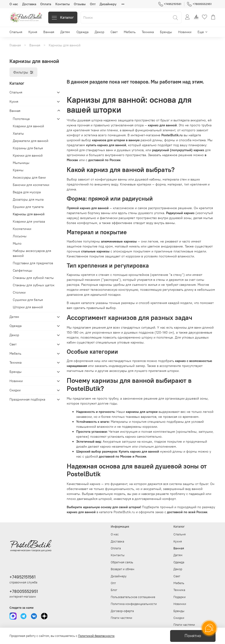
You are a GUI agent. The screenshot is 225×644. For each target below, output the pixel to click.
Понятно (193, 636)
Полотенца (21, 119)
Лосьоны (20, 236)
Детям (65, 32)
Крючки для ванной (28, 155)
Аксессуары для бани (29, 177)
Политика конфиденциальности (134, 604)
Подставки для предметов (33, 263)
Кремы (18, 170)
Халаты (18, 133)
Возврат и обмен (123, 569)
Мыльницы (21, 163)
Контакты (63, 4)
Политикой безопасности (96, 636)
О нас (14, 4)
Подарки (180, 597)
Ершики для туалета (28, 207)
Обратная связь (122, 562)
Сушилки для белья (28, 300)
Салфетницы (22, 270)
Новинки (185, 32)
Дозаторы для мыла (28, 199)
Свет (114, 32)
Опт (93, 4)
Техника (148, 32)
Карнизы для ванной (29, 214)
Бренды (166, 32)
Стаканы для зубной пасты (33, 278)
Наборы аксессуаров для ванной (32, 253)
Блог (114, 590)
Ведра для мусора (27, 192)
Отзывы (80, 4)
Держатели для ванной (31, 141)
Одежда (82, 32)
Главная (15, 45)
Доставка (29, 4)
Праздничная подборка (27, 399)
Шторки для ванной (28, 307)
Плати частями (121, 618)
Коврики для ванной (28, 126)
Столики (19, 292)
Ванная (49, 32)
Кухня (33, 32)
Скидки (15, 390)
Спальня (16, 32)
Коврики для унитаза (29, 221)
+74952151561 (170, 4)
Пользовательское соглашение (133, 597)
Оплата (46, 4)
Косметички (22, 229)
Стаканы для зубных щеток (34, 285)
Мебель (130, 32)
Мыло (17, 243)
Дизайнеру (108, 4)
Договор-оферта (122, 611)
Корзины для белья (28, 148)
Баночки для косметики (31, 185)
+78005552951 (199, 4)
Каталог (63, 17)
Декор (99, 32)
